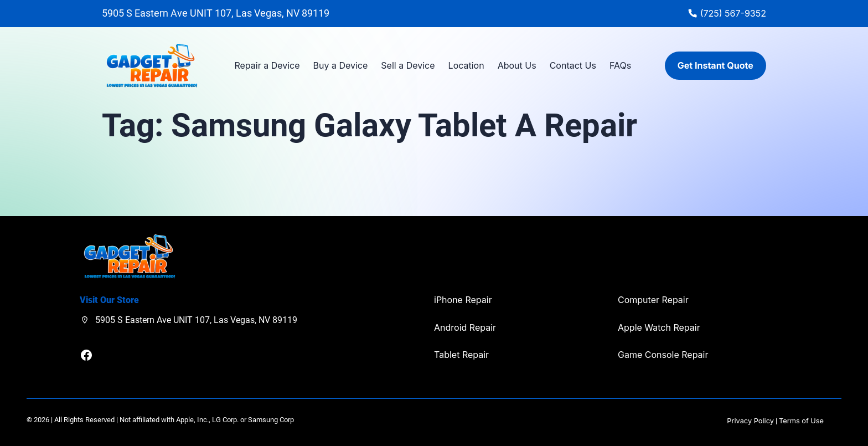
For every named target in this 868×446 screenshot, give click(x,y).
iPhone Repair (463, 300)
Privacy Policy (750, 421)
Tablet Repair (461, 355)
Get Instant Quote (715, 65)
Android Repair (465, 327)
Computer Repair (653, 300)
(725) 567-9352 (733, 13)
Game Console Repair (663, 355)
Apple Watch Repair (659, 327)
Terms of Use (801, 421)
